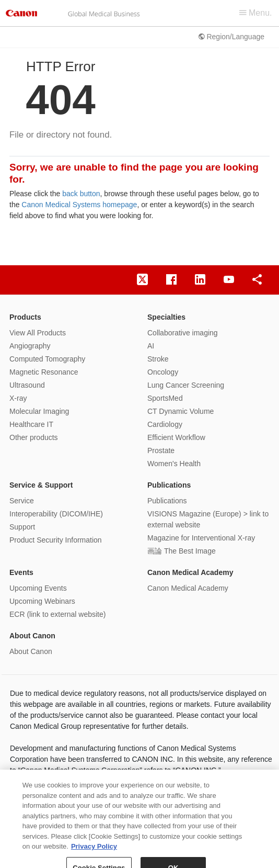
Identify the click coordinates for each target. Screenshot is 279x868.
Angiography (30, 346)
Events (21, 572)
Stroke (158, 359)
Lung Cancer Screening (186, 385)
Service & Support (41, 485)
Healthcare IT (31, 424)
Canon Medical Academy (190, 572)
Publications (169, 485)
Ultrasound (27, 385)
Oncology (163, 372)
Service (22, 501)
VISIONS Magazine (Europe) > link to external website (208, 519)
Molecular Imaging (39, 411)
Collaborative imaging (183, 333)
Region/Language (231, 37)
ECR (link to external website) (57, 614)
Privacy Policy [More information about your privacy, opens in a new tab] (94, 853)
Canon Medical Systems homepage (79, 205)
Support (22, 527)
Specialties (166, 317)
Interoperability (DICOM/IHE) (56, 514)
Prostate (161, 450)
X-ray (18, 398)
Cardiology (165, 424)
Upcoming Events (38, 588)
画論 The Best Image (182, 551)
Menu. (256, 13)
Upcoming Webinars (42, 601)
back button (81, 194)
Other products (34, 437)
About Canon (32, 636)
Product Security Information (56, 540)
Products (25, 317)
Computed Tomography (47, 359)
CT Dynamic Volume (181, 411)
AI (151, 346)
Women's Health (174, 464)
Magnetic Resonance (44, 372)
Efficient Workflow (176, 437)
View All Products (38, 333)
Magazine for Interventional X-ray (201, 538)
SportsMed (165, 398)
